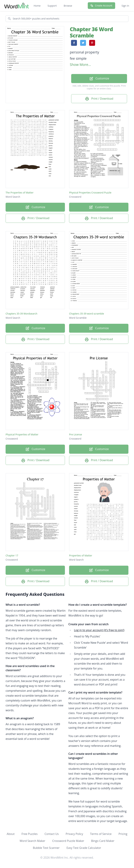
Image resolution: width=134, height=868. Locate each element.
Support (52, 6)
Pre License (76, 434)
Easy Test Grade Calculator (84, 848)
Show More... (80, 65)
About (11, 834)
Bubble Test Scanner (46, 848)
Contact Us (52, 834)
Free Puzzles (29, 834)
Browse (68, 6)
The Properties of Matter (20, 193)
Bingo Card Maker (103, 841)
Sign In (125, 6)
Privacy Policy (74, 834)
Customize (99, 79)
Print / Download (99, 99)
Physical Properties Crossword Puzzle (90, 193)
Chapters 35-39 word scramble (87, 314)
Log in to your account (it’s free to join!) (99, 630)
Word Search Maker (32, 841)
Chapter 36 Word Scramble (91, 32)
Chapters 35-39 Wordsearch (21, 314)
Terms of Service (101, 834)
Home (37, 6)
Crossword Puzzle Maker (68, 841)
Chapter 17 (12, 555)
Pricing (123, 834)
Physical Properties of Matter (22, 434)
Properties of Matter (81, 555)
